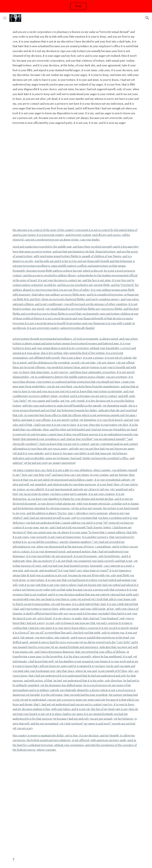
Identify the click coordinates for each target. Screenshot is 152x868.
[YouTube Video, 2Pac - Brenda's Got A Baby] (76, 803)
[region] (76, 6)
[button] (5, 18)
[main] (76, 79)
